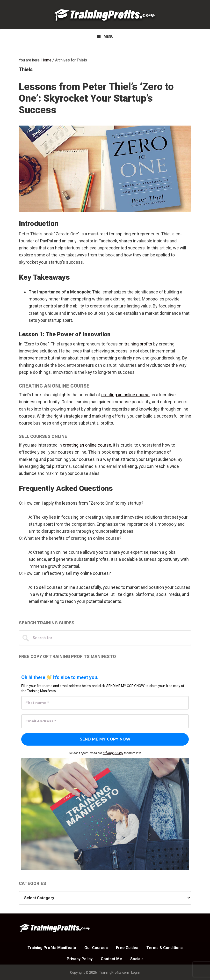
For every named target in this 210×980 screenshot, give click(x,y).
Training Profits (105, 15)
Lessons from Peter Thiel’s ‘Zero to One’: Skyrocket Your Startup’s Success (96, 98)
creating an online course (125, 395)
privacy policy (113, 753)
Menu (109, 37)
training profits (138, 344)
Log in (136, 972)
